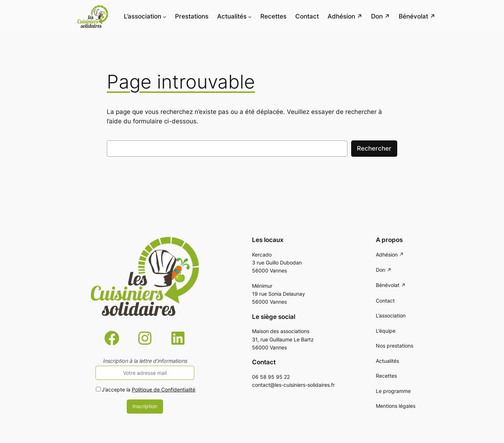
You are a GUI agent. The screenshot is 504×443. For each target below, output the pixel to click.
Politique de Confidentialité (164, 389)
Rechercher (374, 148)
